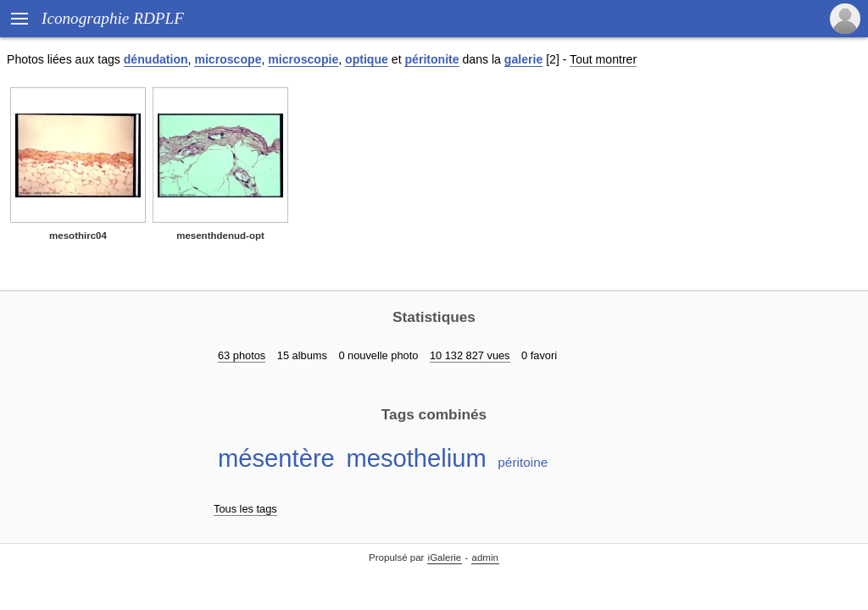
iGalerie (445, 557)
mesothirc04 (78, 236)
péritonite (431, 59)
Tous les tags (245, 509)
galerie (523, 59)
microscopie (303, 59)
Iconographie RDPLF (113, 18)
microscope (228, 59)
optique (367, 59)
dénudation (156, 59)
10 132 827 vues (470, 355)
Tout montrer (603, 59)
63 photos (242, 355)
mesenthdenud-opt (220, 236)
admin (485, 557)
